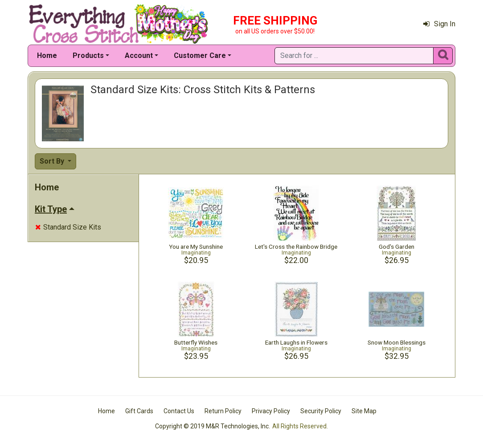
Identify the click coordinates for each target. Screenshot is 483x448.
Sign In (439, 24)
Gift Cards (139, 411)
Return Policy (223, 411)
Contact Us (179, 411)
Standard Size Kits (68, 227)
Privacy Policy (271, 411)
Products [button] (88, 55)
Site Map (364, 411)
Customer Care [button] (200, 55)
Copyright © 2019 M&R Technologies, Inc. (213, 426)
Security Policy (321, 411)
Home (47, 55)
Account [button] (139, 55)
